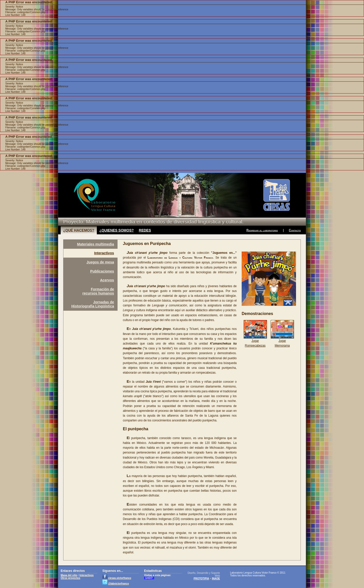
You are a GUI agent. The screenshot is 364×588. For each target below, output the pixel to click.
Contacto (295, 230)
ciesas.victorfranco (120, 578)
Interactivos (104, 253)
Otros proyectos (70, 578)
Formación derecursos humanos (98, 291)
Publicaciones (102, 271)
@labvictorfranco (119, 584)
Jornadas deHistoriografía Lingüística (93, 304)
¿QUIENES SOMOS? (117, 230)
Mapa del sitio (69, 575)
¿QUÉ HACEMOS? (79, 230)
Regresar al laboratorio (262, 230)
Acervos (107, 280)
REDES (145, 230)
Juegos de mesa (100, 262)
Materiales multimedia (96, 244)
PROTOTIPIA (201, 579)
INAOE (216, 579)
